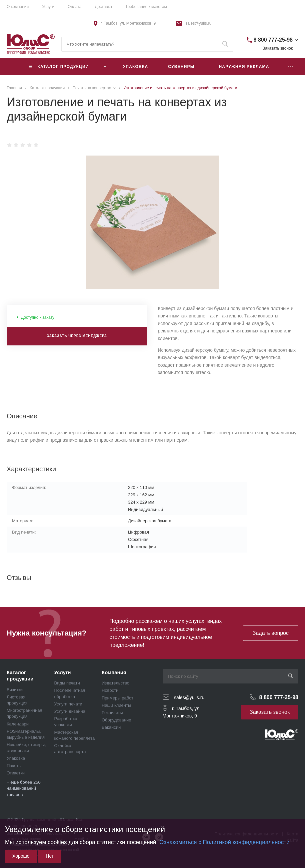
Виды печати (67, 683)
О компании (18, 7)
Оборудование (116, 720)
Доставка (103, 7)
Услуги (48, 7)
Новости (110, 690)
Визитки (15, 690)
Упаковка (16, 758)
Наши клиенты (116, 705)
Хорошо (21, 856)
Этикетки (16, 773)
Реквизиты (112, 713)
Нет (50, 856)
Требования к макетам (146, 7)
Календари (18, 724)
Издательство (115, 683)
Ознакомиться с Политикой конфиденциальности (224, 842)
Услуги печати (68, 704)
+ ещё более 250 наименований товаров (24, 788)
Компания (114, 672)
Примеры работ (117, 698)
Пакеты (14, 766)
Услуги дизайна (70, 711)
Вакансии (111, 727)
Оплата (74, 7)
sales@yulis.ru (198, 23)
